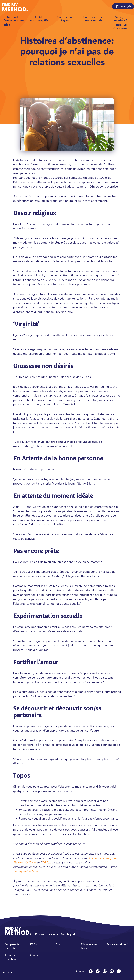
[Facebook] (91, 971)
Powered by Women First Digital (55, 934)
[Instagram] (105, 971)
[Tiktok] (119, 971)
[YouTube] (112, 971)
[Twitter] (98, 971)
